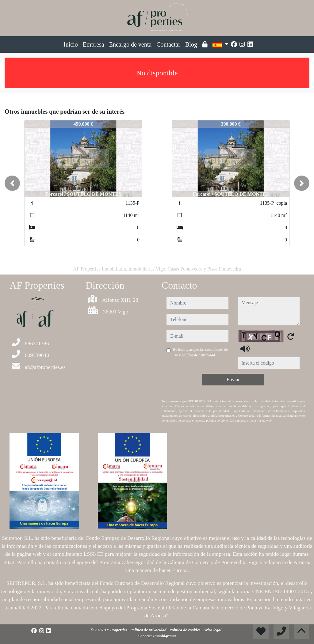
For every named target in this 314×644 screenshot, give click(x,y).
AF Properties (116, 630)
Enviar (233, 379)
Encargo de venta (130, 44)
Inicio (71, 44)
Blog (191, 44)
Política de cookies (185, 630)
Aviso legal (213, 630)
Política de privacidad (149, 630)
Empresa (94, 44)
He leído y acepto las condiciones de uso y (200, 352)
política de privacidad (198, 355)
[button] (12, 183)
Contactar (168, 44)
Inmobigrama (165, 636)
